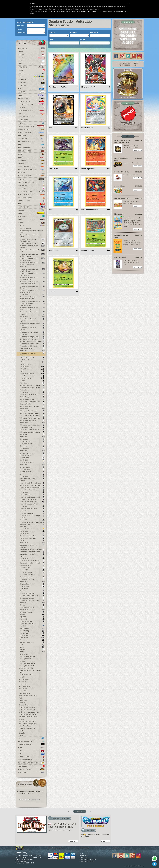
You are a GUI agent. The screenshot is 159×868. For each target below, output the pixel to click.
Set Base (32, 649)
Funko (31, 145)
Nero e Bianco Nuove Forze (32, 509)
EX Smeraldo (32, 589)
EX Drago (32, 605)
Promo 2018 (32, 423)
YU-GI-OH (31, 55)
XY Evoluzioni (32, 439)
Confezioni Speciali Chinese (27, 714)
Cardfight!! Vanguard (31, 111)
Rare (33, 371)
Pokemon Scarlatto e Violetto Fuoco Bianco (32, 247)
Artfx (31, 64)
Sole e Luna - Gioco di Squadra (32, 406)
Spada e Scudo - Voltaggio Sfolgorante (32, 354)
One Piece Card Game (31, 198)
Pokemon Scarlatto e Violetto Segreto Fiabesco (32, 279)
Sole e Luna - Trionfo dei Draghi (32, 413)
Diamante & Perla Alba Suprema (32, 552)
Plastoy (31, 219)
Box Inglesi (22, 677)
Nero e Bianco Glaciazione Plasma (32, 485)
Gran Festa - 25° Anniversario (32, 339)
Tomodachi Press (31, 757)
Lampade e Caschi (31, 201)
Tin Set (21, 698)
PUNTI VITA (94, 33)
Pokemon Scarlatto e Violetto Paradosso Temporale (32, 298)
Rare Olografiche (33, 369)
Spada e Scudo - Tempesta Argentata (32, 320)
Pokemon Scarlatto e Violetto (32, 312)
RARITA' (52, 33)
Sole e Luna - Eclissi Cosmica (32, 395)
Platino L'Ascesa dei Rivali (32, 538)
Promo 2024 (32, 295)
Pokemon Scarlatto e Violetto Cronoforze (32, 287)
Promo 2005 (32, 603)
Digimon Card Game (31, 132)
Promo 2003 (32, 619)
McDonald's (22, 661)
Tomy (31, 754)
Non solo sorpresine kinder (31, 170)
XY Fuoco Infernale (32, 472)
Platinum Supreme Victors (32, 536)
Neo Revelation (32, 628)
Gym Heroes (32, 638)
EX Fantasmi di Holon (32, 577)
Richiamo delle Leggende (32, 513)
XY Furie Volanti (32, 458)
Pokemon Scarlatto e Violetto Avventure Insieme (32, 259)
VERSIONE (73, 33)
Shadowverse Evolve (31, 741)
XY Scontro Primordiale (32, 462)
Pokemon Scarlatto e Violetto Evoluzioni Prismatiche (32, 264)
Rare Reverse (33, 367)
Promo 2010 (32, 531)
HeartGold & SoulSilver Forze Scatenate (32, 525)
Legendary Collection (32, 624)
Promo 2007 (32, 570)
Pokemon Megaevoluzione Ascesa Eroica (31, 236)
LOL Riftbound (31, 48)
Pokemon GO (32, 325)
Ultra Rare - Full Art (33, 360)
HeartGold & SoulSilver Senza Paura (32, 522)
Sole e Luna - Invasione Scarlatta (32, 425)
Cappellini (22, 733)
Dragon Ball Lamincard (31, 126)
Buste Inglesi (23, 689)
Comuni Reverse (33, 378)
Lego (31, 204)
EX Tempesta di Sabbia (32, 607)
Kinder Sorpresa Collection (31, 167)
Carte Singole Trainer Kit (26, 666)
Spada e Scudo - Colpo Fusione (32, 337)
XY (32, 474)
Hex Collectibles (31, 98)
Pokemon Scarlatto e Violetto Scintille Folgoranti (32, 270)
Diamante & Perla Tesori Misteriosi (32, 563)
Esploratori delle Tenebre (32, 499)
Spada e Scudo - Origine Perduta (32, 323)
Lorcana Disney (31, 207)
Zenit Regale (32, 314)
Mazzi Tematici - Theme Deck (28, 696)
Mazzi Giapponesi (24, 693)
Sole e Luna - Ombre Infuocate (32, 430)
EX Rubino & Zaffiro (32, 612)
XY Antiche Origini (32, 455)
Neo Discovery (32, 631)
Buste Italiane (23, 684)
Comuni (33, 381)
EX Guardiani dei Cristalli (32, 575)
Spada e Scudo (32, 390)
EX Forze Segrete (32, 586)
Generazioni (32, 446)
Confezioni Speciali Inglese (27, 707)
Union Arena (31, 766)
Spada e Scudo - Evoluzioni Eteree (32, 341)
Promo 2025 (24, 267)
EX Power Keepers (32, 568)
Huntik (31, 157)
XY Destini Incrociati (32, 444)
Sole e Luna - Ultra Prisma (32, 420)
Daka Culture (31, 216)
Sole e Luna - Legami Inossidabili (32, 402)
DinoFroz (31, 123)
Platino (32, 540)
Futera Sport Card (31, 148)
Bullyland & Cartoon (31, 104)
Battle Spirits (31, 67)
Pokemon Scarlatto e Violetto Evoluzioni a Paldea (32, 309)
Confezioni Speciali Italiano (27, 710)
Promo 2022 (32, 334)
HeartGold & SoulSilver (32, 529)
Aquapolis (32, 617)
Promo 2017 (32, 437)
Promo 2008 (32, 558)
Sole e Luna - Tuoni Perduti (32, 411)
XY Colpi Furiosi (32, 469)
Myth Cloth (31, 179)
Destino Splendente (32, 348)
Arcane (31, 52)
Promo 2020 (32, 392)
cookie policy (95, 9)
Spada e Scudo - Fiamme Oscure (32, 385)
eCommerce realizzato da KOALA (134, 866)
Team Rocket (32, 640)
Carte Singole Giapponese (27, 656)
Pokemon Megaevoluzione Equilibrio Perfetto (31, 232)
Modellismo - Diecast (31, 191)
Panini (31, 213)
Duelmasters (31, 136)
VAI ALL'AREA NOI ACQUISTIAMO (30, 800)
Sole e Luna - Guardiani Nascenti (32, 432)
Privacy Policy (84, 857)
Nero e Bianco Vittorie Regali (32, 504)
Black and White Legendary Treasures (32, 480)
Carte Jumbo (24, 654)
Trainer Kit (22, 703)
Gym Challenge (32, 635)
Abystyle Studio (31, 58)
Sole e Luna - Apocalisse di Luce (32, 418)
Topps (31, 751)
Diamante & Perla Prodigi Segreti (32, 561)
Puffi (31, 738)
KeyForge (31, 163)
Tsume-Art (31, 92)
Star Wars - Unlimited (31, 744)
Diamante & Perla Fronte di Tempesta (32, 546)
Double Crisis (32, 460)
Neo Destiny (32, 626)
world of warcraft (31, 769)
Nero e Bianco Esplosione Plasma (32, 483)
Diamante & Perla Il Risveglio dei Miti (32, 549)
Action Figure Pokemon (26, 726)
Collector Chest (24, 705)
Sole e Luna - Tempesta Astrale (32, 416)
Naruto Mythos (31, 195)
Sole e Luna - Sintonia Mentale (32, 399)
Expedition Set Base (32, 621)
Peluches (31, 210)
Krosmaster (31, 160)
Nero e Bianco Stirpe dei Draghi (32, 497)
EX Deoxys (32, 591)
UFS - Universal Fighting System (31, 763)
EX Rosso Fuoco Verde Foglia (32, 596)
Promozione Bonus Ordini (88, 859)
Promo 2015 (32, 465)
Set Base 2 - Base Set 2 (32, 642)
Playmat (31, 223)
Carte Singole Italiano (25, 228)
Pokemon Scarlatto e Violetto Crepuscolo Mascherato (32, 283)
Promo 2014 (32, 476)
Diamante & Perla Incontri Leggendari (32, 555)
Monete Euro (31, 185)
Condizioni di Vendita (87, 861)
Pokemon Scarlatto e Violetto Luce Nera (32, 251)
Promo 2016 (32, 451)
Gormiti (31, 154)
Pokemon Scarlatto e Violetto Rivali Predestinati (32, 255)
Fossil (32, 645)
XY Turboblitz (32, 453)
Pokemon (31, 226)
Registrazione (84, 855)
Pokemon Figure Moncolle (27, 728)
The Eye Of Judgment (31, 760)
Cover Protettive (24, 117)
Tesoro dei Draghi (32, 495)
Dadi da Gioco (31, 120)
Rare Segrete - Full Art (33, 357)
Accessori (22, 719)
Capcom (31, 76)
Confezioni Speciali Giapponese (29, 712)
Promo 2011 (32, 520)
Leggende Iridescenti (32, 427)
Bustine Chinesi (24, 691)
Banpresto (31, 73)
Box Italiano (22, 682)
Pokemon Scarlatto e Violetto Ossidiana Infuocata (32, 304)
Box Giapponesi (24, 679)
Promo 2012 (32, 506)
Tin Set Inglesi (23, 700)
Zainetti (21, 731)
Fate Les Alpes (31, 139)
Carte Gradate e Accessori (27, 663)
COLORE (83, 40)
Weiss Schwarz (31, 772)
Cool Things (31, 114)
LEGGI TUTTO (138, 150)
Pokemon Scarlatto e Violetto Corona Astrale (32, 274)
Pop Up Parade (31, 86)
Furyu (31, 95)
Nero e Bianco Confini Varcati (32, 490)
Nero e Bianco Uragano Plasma (32, 488)
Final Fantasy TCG (31, 142)
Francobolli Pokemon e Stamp (28, 717)
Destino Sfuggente (32, 397)
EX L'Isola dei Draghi (32, 572)
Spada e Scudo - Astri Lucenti (32, 332)
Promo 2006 (32, 582)
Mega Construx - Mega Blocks (28, 724)
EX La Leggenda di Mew (32, 579)
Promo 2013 (32, 492)
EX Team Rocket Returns (32, 593)
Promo (32, 652)
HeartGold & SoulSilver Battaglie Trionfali (32, 517)
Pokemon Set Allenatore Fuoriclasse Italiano (30, 671)
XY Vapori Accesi (32, 441)
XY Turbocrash (32, 448)
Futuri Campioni (32, 383)
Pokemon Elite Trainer (26, 675)
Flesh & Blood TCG (31, 151)
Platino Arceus (32, 533)
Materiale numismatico (31, 182)
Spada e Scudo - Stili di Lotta (32, 346)
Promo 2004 (32, 610)
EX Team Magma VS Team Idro (32, 600)
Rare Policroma (33, 364)
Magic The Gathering (31, 176)
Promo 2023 (32, 317)
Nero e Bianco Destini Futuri (32, 502)
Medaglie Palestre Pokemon (27, 721)
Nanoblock (31, 173)
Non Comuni (33, 376)
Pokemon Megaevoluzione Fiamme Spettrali (32, 240)
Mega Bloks (31, 188)
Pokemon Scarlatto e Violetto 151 (32, 301)
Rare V (33, 362)
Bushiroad (31, 107)
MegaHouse (31, 79)
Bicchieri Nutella (31, 101)
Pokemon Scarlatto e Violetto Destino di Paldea (32, 291)
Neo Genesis (32, 633)
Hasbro (31, 748)
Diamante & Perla (32, 565)
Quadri (21, 735)
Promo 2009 (32, 543)
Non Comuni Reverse (33, 374)
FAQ (81, 854)
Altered (31, 61)
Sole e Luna (32, 434)
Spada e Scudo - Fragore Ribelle (32, 388)
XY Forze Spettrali (32, 467)
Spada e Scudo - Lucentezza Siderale (32, 329)
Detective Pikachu (32, 404)
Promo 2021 (32, 351)
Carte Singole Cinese (25, 659)
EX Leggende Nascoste (32, 598)
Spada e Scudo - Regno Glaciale (32, 344)
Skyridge (32, 614)
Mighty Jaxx (31, 83)
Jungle (32, 647)
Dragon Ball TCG (31, 129)
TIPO (51, 40)
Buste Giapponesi (24, 686)
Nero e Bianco (32, 511)
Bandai (31, 70)
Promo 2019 (32, 409)
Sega (31, 89)
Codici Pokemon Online (26, 668)
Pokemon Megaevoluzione (32, 243)
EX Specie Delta (32, 584)
